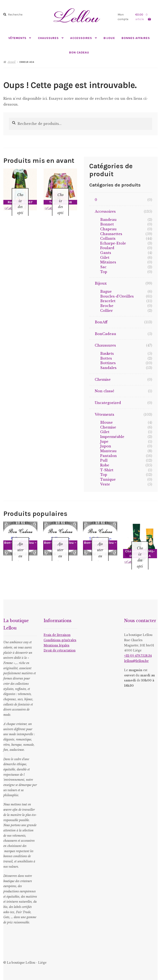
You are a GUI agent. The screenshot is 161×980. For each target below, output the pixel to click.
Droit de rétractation (60, 645)
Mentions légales (56, 640)
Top (104, 272)
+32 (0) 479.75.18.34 (138, 650)
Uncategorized (108, 403)
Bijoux (109, 38)
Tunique (108, 479)
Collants (108, 238)
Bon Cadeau (79, 52)
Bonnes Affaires (136, 38)
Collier (106, 311)
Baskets (107, 353)
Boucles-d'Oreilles (117, 296)
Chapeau (108, 229)
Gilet (105, 258)
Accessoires (81, 38)
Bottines (108, 363)
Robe (105, 465)
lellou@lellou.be (136, 656)
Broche (107, 306)
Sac (103, 267)
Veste (105, 484)
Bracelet (108, 301)
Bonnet (107, 224)
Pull (104, 460)
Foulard (107, 248)
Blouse (106, 422)
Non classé (105, 391)
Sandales (108, 368)
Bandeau (108, 220)
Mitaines (108, 262)
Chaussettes (111, 234)
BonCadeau (105, 334)
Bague (106, 291)
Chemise (103, 379)
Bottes (106, 358)
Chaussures (48, 38)
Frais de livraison (57, 630)
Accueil (12, 62)
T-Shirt (107, 470)
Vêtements (17, 38)
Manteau (108, 451)
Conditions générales (60, 635)
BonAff (101, 322)
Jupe (104, 441)
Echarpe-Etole (113, 243)
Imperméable (112, 437)
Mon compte (123, 17)
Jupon (106, 446)
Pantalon (108, 456)
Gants (106, 253)
